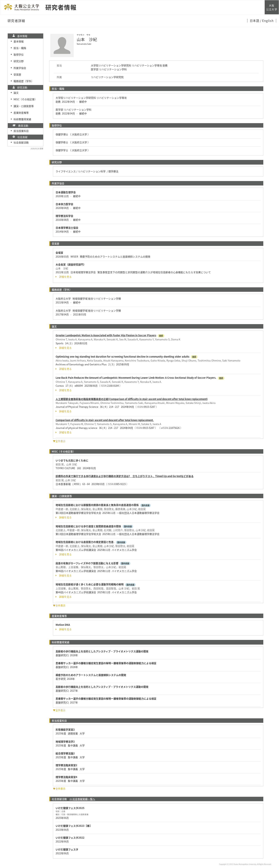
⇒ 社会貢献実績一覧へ (82, 799)
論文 (16, 93)
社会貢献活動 (21, 142)
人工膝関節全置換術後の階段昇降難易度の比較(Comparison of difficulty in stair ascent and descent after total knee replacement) (132, 399)
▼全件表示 (59, 441)
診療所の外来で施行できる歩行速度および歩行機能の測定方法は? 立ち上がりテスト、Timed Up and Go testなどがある (125, 476)
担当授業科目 (21, 131)
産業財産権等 (21, 113)
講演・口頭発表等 (24, 106)
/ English (267, 21)
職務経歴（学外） (24, 81)
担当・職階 (20, 48)
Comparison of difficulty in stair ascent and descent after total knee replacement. (105, 420)
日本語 (255, 21)
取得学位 (19, 55)
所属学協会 (20, 68)
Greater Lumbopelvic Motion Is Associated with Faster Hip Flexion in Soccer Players (106, 335)
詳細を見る (64, 277)
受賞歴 (17, 74)
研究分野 (19, 61)
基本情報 (19, 41)
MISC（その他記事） (25, 99)
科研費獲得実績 (22, 119)
